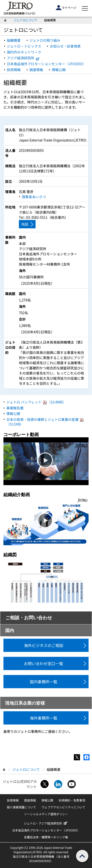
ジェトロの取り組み (45, 40)
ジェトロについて (26, 20)
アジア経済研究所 (23, 58)
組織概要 (14, 40)
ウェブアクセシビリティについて (63, 807)
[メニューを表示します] (85, 8)
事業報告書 (15, 408)
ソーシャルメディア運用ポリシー (46, 814)
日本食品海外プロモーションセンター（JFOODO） (46, 64)
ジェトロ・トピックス (24, 46)
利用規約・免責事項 (72, 800)
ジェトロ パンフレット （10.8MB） (36, 402)
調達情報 (36, 70)
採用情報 (14, 70)
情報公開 (59, 70)
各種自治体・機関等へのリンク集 (46, 837)
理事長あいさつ (34, 197)
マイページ (66, 8)
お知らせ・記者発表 (65, 46)
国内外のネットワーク (24, 52)
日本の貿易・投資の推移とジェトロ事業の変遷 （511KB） (45, 422)
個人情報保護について (21, 807)
